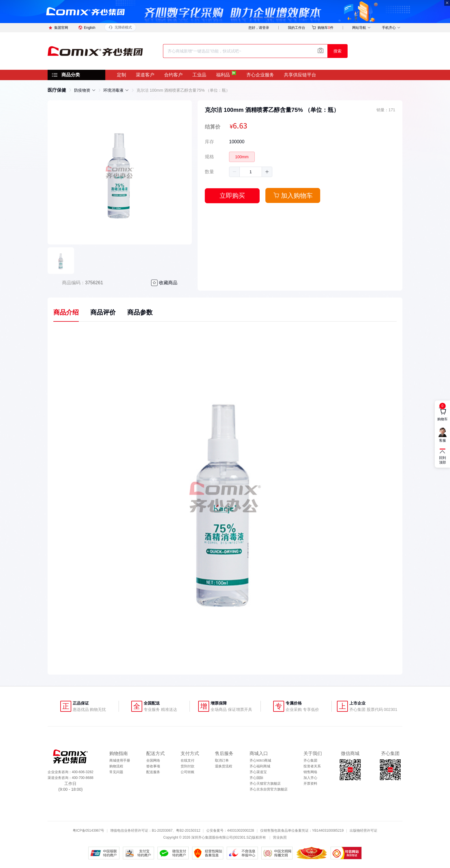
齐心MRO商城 (260, 760)
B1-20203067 (162, 831)
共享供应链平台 (300, 75)
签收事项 (153, 766)
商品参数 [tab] (140, 312)
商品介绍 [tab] (66, 312)
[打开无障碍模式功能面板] (120, 27)
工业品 (199, 75)
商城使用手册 (120, 760)
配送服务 (153, 772)
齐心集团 (310, 760)
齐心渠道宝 (258, 772)
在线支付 (187, 760)
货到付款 (187, 766)
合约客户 (173, 75)
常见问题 (116, 772)
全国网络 (153, 760)
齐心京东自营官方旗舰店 (269, 789)
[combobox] (245, 51)
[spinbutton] (251, 172)
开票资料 (310, 784)
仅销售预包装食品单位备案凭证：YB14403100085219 (302, 831)
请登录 (264, 28)
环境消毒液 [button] (116, 90)
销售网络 (310, 772)
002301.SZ (242, 837)
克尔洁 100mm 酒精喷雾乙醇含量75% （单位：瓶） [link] (183, 90)
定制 (121, 75)
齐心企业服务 (260, 75)
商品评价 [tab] (103, 312)
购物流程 (116, 766)
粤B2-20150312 (188, 831)
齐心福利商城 (260, 766)
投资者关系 (312, 766)
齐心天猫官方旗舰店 (265, 784)
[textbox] (245, 51)
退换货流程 (224, 766)
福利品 (223, 75)
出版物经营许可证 (363, 831)
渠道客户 (145, 75)
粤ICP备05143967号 (88, 831)
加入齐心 (310, 778)
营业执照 (280, 837)
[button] (235, 172)
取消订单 (222, 760)
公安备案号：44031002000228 (230, 831)
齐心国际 (256, 778)
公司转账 (187, 772)
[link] (57, 90)
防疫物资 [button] (85, 90)
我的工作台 (297, 28)
